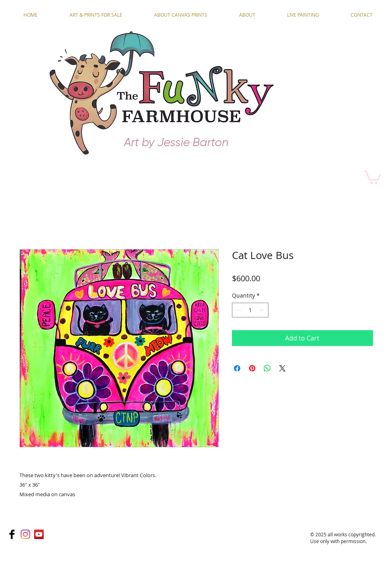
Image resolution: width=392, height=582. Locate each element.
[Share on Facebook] (237, 368)
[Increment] (262, 310)
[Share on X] (282, 368)
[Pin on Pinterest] (252, 368)
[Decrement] (238, 310)
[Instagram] (25, 534)
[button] (372, 177)
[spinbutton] (250, 310)
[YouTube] (39, 534)
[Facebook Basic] (12, 534)
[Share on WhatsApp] (267, 368)
